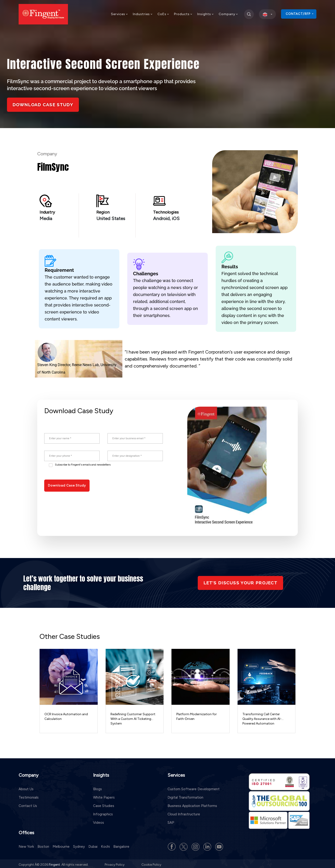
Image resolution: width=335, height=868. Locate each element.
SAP (171, 821)
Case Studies (104, 804)
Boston (43, 844)
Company (228, 14)
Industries (143, 14)
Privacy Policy (115, 863)
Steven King (47, 365)
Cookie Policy (151, 863)
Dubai (93, 844)
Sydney (79, 844)
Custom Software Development (194, 787)
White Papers (104, 796)
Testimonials (29, 796)
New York (26, 844)
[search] (249, 14)
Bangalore (121, 844)
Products (183, 14)
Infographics (103, 812)
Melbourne (61, 844)
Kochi (105, 844)
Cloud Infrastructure (184, 812)
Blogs (97, 787)
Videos (99, 821)
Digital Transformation (185, 796)
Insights (206, 14)
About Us (26, 787)
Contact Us (28, 804)
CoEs (163, 14)
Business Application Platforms (192, 804)
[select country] (267, 14)
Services (120, 14)
